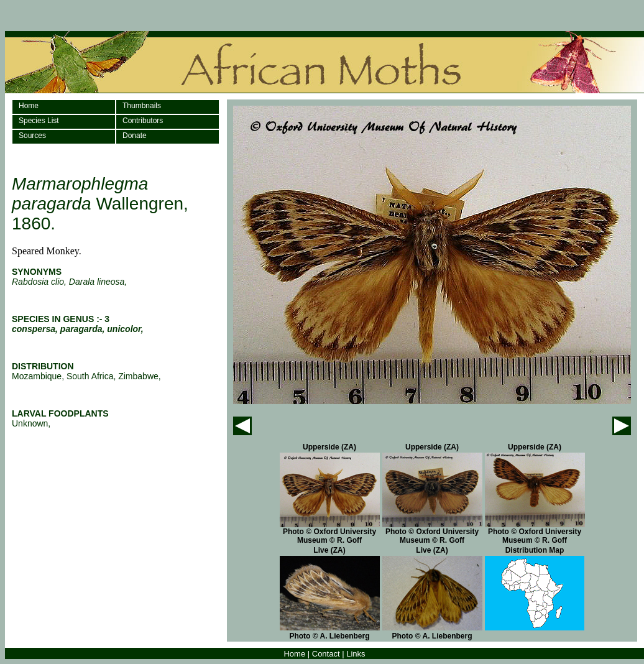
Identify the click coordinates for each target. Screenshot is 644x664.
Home (29, 106)
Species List (39, 121)
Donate (135, 136)
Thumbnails (142, 106)
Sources (32, 136)
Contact (326, 654)
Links (356, 654)
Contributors (143, 121)
